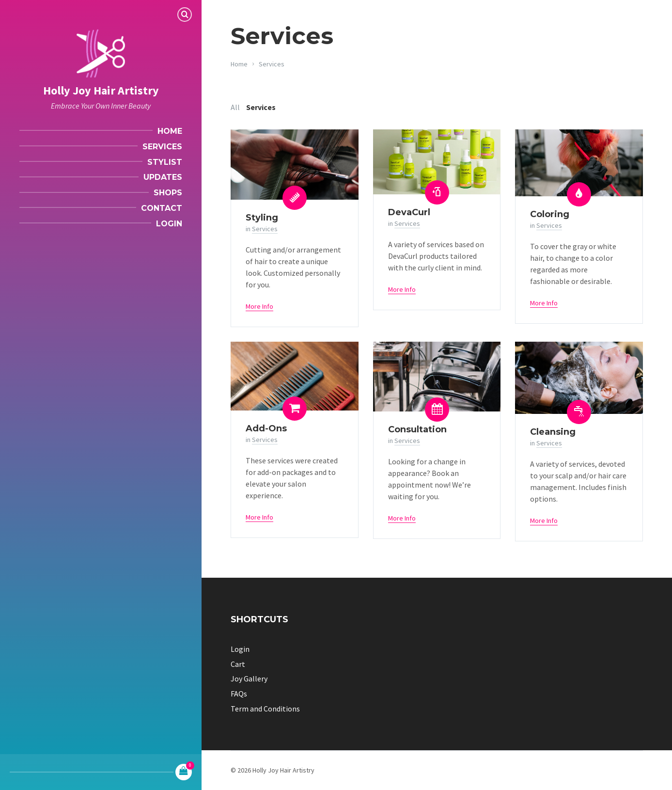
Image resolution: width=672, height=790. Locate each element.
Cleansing (553, 432)
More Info (259, 306)
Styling (262, 218)
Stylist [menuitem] (165, 162)
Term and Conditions (265, 709)
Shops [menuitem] (168, 193)
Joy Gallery (249, 679)
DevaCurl (409, 212)
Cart (238, 664)
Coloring (550, 214)
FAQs (239, 694)
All (235, 107)
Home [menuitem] (170, 131)
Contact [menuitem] (162, 208)
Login (240, 649)
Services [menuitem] (162, 147)
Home (239, 64)
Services (272, 64)
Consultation (417, 429)
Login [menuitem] (169, 224)
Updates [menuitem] (163, 177)
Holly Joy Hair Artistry (101, 90)
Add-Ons (266, 428)
